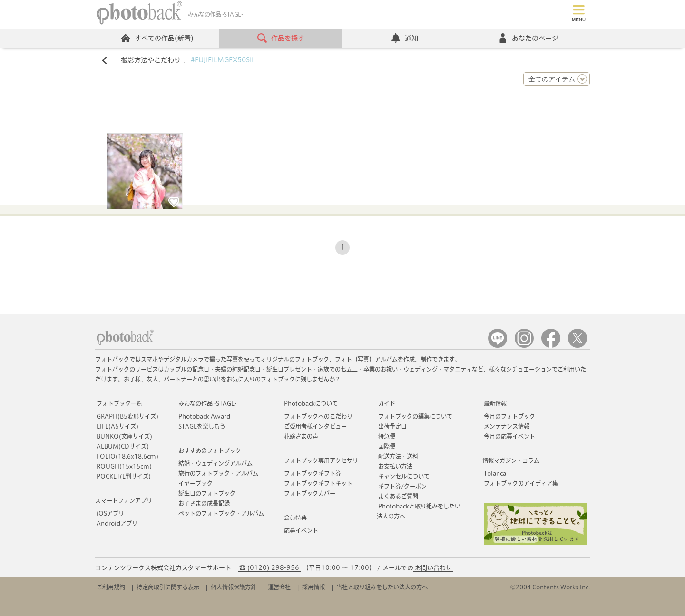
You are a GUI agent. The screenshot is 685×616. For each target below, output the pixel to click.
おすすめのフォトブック (210, 450)
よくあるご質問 (398, 496)
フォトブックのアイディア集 (521, 483)
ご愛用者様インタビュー (315, 426)
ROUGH (124, 466)
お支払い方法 (395, 466)
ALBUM (123, 446)
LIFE (117, 426)
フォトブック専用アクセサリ (321, 460)
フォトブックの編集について (415, 416)
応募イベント (301, 530)
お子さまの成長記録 (204, 503)
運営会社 (279, 587)
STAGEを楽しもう (202, 426)
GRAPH (127, 416)
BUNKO (124, 436)
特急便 (387, 436)
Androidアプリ (117, 523)
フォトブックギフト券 (313, 473)
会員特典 (295, 518)
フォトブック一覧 (119, 403)
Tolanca (495, 473)
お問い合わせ (433, 568)
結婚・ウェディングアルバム (215, 463)
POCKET (124, 476)
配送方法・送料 (398, 456)
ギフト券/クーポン (402, 486)
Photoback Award (204, 416)
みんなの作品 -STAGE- (207, 403)
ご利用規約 (111, 587)
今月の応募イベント (509, 436)
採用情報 (313, 587)
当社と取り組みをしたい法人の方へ (382, 587)
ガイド (387, 403)
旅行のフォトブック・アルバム (218, 473)
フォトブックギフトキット (318, 483)
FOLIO (127, 456)
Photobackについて (311, 403)
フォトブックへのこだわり (318, 416)
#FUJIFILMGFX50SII (222, 60)
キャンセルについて (404, 476)
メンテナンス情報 (507, 426)
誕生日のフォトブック (207, 493)
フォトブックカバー (310, 493)
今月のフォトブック (509, 416)
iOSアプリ (110, 513)
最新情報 (495, 403)
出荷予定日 (392, 426)
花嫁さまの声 (301, 436)
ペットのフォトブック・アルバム (221, 513)
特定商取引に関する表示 (168, 587)
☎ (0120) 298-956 (269, 568)
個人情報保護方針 (234, 587)
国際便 (387, 446)
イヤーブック (196, 483)
